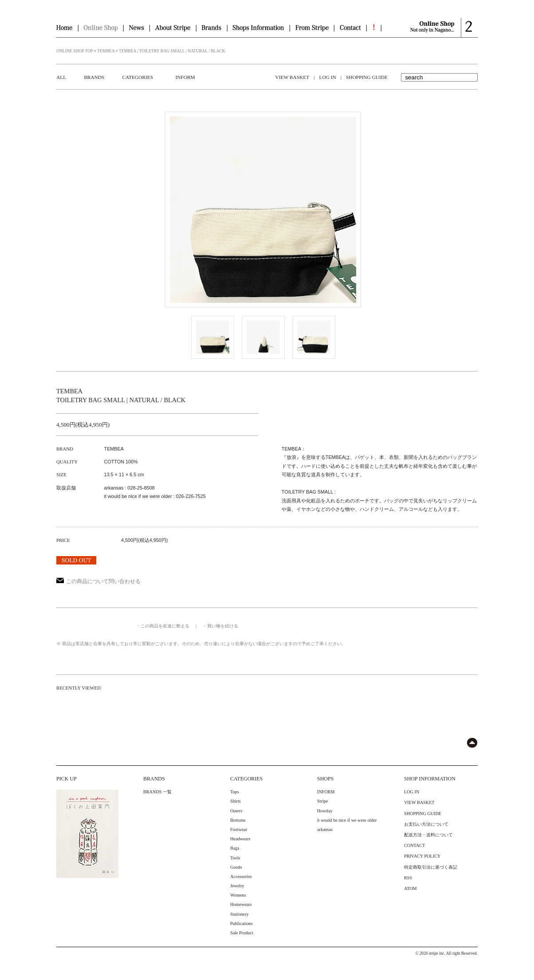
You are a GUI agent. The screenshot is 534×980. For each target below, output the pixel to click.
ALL (61, 77)
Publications (241, 923)
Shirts (236, 801)
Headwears (240, 839)
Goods (236, 867)
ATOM (410, 888)
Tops (235, 792)
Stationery (240, 914)
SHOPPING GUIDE (367, 77)
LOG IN (327, 77)
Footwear (239, 829)
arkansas (325, 829)
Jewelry (237, 886)
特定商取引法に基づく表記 (431, 867)
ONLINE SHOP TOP (75, 51)
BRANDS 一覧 (157, 792)
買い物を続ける (223, 626)
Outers (236, 811)
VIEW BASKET (293, 77)
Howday (325, 811)
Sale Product (242, 933)
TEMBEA (106, 51)
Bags (235, 848)
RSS (408, 878)
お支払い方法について (426, 824)
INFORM (185, 77)
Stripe (322, 801)
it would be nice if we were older (347, 820)
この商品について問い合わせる (98, 581)
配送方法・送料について (428, 835)
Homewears (241, 904)
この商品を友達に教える (165, 626)
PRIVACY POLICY (422, 856)
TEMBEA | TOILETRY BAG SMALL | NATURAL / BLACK (172, 51)
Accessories (241, 876)
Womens (238, 895)
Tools (235, 858)
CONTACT (414, 845)
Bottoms (238, 820)
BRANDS (94, 77)
